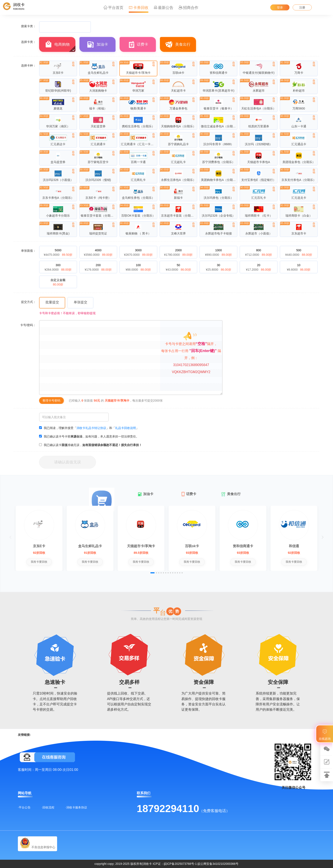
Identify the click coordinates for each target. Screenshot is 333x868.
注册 (302, 7)
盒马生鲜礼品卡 (90, 546)
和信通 (294, 546)
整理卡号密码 (51, 401)
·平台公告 (24, 807)
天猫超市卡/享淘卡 (141, 546)
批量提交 (52, 302)
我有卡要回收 (39, 562)
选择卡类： (28, 42)
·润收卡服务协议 (76, 807)
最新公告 (163, 8)
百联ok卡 (192, 546)
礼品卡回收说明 (126, 428)
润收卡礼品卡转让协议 (91, 428)
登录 (280, 7)
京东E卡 (39, 546)
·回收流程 (48, 807)
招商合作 (188, 8)
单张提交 (80, 302)
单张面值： (28, 251)
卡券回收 (139, 8)
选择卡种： (28, 65)
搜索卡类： (28, 26)
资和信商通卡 (243, 546)
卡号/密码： (28, 325)
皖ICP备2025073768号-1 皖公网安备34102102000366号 (201, 864)
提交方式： (28, 302)
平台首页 (114, 8)
